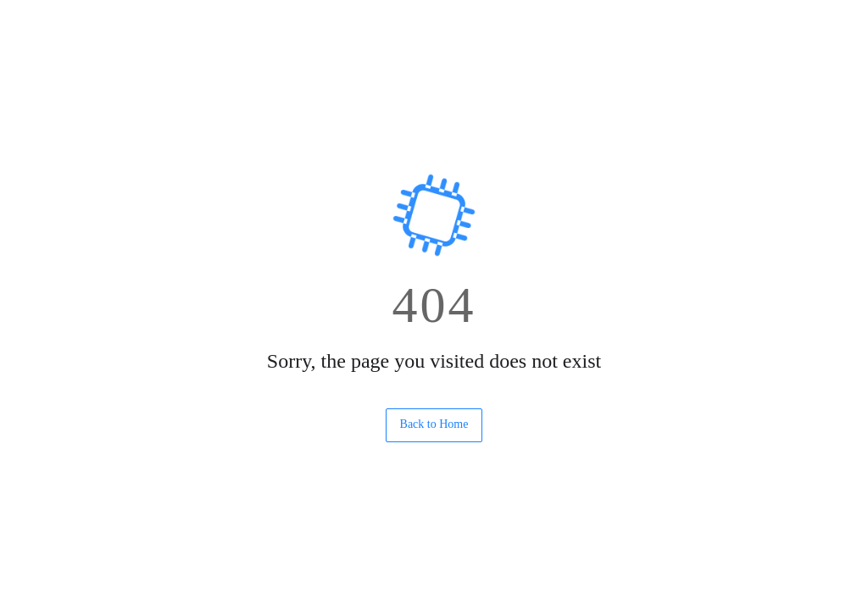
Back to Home (434, 424)
